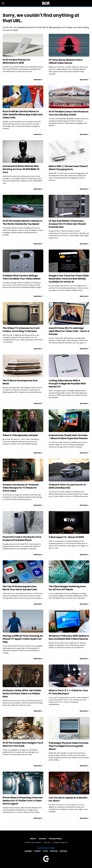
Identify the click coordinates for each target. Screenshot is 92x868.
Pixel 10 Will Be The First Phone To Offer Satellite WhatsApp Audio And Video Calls (23, 115)
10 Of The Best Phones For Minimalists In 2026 (16, 61)
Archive (42, 839)
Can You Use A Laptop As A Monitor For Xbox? (68, 799)
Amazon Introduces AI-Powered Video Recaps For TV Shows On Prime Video (21, 488)
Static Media (35, 843)
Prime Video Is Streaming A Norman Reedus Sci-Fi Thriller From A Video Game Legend (23, 801)
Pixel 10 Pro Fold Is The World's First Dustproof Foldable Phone (22, 539)
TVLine (45, 851)
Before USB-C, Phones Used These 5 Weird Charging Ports (68, 168)
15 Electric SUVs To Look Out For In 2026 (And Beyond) (67, 486)
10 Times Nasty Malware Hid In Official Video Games (66, 61)
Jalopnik (37, 851)
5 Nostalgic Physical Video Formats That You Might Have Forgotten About (69, 746)
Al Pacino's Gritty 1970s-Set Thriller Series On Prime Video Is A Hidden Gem (22, 694)
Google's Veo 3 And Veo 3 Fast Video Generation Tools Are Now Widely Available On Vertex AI (69, 279)
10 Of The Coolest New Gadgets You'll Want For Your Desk (23, 744)
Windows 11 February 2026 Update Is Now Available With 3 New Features (69, 637)
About (33, 839)
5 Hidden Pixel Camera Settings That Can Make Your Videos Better (22, 277)
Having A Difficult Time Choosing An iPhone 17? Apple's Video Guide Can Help (23, 639)
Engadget (28, 851)
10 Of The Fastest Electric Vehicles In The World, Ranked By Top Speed (22, 222)
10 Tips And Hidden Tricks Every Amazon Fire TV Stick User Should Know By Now (67, 224)
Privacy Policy (55, 839)
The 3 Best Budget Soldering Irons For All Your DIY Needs (67, 588)
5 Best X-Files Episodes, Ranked (20, 435)
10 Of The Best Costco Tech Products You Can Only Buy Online (69, 113)
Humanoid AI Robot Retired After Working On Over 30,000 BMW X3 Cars (21, 169)
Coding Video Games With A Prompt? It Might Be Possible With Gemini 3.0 (67, 384)
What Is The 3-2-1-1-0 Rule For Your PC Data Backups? (68, 692)
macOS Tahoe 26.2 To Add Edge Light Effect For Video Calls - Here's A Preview (69, 331)
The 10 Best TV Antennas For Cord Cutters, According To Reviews (21, 330)
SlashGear (63, 851)
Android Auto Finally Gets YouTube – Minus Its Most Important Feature (68, 437)
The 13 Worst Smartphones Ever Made (20, 382)
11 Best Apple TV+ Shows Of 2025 (66, 537)
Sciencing (54, 851)
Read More (38, 80)
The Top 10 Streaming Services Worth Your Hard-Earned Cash (20, 588)
